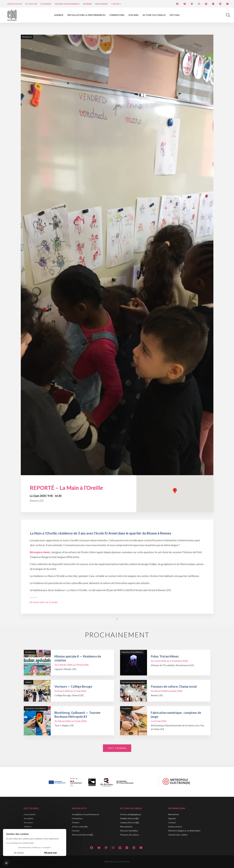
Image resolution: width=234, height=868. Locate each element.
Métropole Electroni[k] (82, 835)
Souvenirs (46, 4)
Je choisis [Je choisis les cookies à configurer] (19, 853)
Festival (175, 15)
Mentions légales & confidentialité (184, 831)
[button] (6, 863)
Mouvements (126, 827)
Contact (116, 4)
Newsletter (174, 814)
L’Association (15, 4)
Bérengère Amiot (40, 552)
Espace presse (175, 827)
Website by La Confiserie (117, 862)
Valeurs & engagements (67, 4)
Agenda (59, 15)
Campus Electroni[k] (129, 822)
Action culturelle (154, 15)
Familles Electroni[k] (129, 818)
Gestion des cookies (178, 835)
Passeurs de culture (129, 835)
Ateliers (134, 15)
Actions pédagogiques (131, 814)
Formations (117, 15)
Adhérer (87, 4)
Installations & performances (86, 15)
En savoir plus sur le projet (44, 602)
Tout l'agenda (117, 748)
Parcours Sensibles (129, 831)
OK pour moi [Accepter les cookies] (50, 853)
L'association (30, 814)
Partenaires (102, 4)
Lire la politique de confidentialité (20, 843)
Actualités (31, 4)
